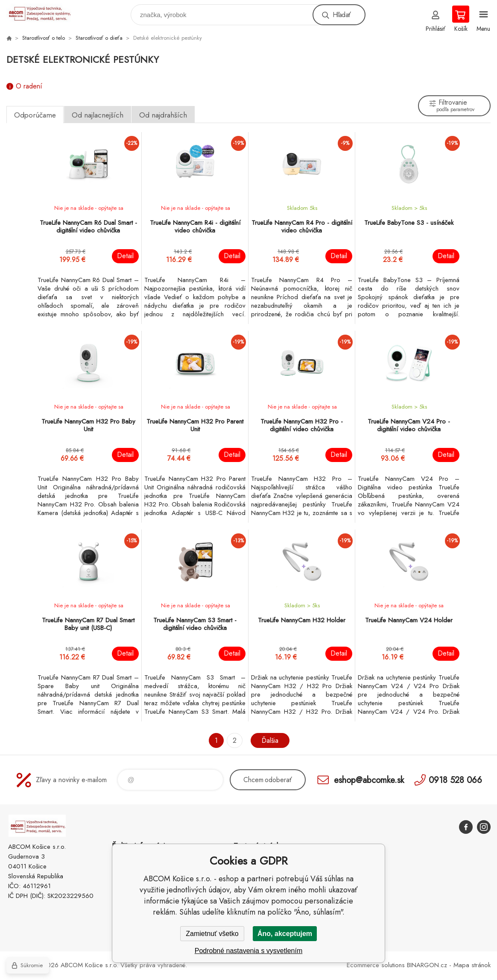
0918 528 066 (455, 780)
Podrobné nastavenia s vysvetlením (249, 951)
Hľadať (342, 15)
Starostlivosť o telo (44, 38)
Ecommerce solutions (376, 965)
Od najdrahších (163, 115)
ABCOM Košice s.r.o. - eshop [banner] (44, 13)
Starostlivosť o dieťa (99, 38)
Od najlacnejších (98, 115)
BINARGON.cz (427, 965)
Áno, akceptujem (285, 934)
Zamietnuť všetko (212, 934)
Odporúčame (35, 115)
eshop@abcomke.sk (369, 780)
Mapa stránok (472, 965)
